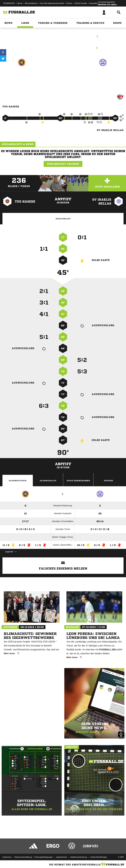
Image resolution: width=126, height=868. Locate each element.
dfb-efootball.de (31, 3)
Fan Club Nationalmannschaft (52, 3)
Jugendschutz (61, 857)
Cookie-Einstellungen (99, 857)
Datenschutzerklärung (23, 857)
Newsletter (94, 3)
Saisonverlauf (48, 481)
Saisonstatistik (18, 481)
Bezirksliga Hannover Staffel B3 (63, 37)
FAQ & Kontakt (81, 3)
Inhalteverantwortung (79, 857)
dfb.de (20, 3)
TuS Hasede (22, 74)
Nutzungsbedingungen (44, 857)
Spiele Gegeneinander (78, 481)
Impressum (7, 857)
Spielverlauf (63, 219)
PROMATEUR (9, 3)
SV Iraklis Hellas (103, 74)
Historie (108, 481)
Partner (69, 3)
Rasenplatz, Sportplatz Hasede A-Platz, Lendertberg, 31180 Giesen (63, 48)
